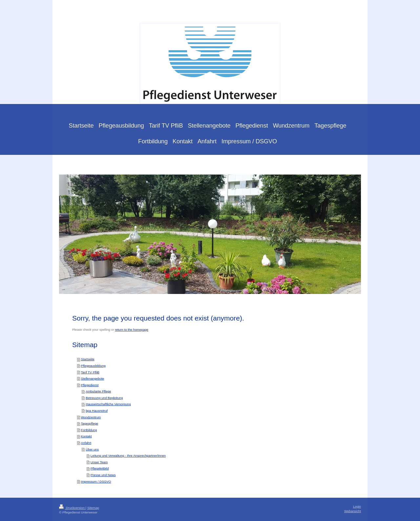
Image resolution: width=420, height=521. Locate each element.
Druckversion (72, 508)
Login (357, 506)
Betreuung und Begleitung (104, 398)
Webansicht (353, 511)
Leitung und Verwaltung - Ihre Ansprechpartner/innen (128, 456)
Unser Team (99, 462)
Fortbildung (89, 430)
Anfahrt (86, 443)
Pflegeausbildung (93, 366)
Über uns (92, 449)
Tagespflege (89, 423)
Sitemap (93, 508)
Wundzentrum (91, 417)
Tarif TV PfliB (90, 372)
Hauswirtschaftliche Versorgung (108, 404)
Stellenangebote (92, 378)
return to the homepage (132, 330)
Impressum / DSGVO (96, 481)
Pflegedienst (90, 385)
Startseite (87, 359)
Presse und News (103, 475)
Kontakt (86, 436)
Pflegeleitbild (100, 468)
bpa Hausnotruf (97, 411)
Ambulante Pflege (98, 391)
